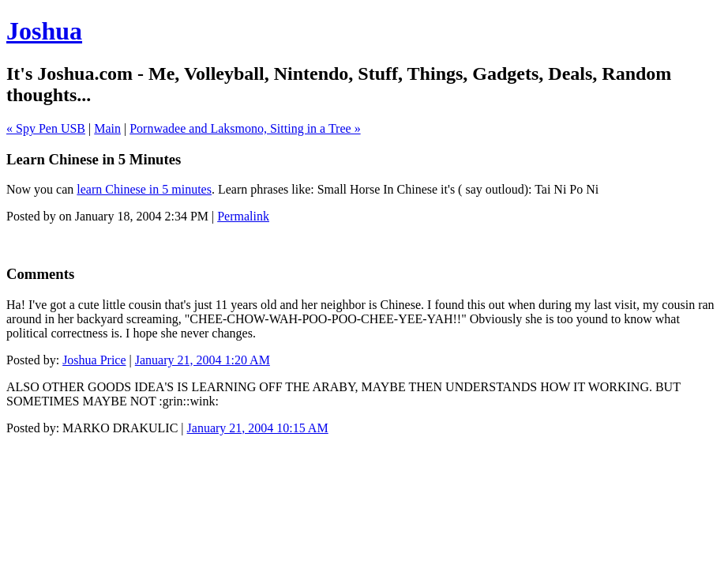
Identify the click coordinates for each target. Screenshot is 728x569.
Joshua (44, 31)
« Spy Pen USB (46, 128)
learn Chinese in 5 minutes (144, 189)
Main (107, 128)
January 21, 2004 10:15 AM (258, 428)
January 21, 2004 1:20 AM (203, 360)
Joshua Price (94, 360)
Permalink (243, 216)
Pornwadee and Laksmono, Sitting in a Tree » (245, 128)
